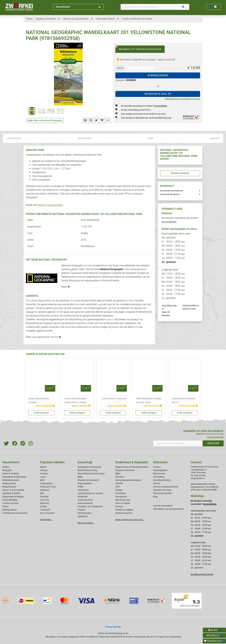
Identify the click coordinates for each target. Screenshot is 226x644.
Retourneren (159, 474)
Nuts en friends (123, 503)
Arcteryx (44, 474)
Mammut (44, 503)
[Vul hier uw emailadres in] (178, 443)
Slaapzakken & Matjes (13, 497)
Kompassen (121, 497)
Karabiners (121, 493)
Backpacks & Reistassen (90, 467)
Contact (157, 467)
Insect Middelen (10, 500)
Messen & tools (123, 500)
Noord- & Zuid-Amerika (50, 205)
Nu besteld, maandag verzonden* (144, 106)
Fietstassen (83, 490)
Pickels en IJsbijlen (124, 510)
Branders (120, 477)
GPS (117, 487)
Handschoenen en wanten (90, 493)
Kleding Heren (9, 483)
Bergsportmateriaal (125, 470)
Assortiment (78, 7)
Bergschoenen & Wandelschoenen (132, 467)
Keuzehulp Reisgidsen (170, 194)
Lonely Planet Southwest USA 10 (183, 401)
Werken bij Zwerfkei (162, 493)
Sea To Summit (47, 513)
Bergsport (7, 470)
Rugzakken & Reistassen (14, 477)
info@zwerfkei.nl (191, 306)
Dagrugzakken (85, 483)
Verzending (159, 477)
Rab (42, 493)
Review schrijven (180, 173)
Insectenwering (85, 500)
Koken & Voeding (11, 474)
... (58, 19)
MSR (42, 480)
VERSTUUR (213, 443)
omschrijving (14, 138)
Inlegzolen (83, 497)
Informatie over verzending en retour (182, 99)
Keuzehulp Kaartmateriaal (171, 191)
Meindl (43, 467)
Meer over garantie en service (43, 337)
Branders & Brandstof (88, 480)
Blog (155, 497)
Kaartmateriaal (85, 503)
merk (151, 138)
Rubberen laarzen (124, 513)
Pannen (119, 506)
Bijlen (80, 477)
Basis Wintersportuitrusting (91, 474)
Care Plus (45, 500)
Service (156, 483)
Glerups (44, 470)
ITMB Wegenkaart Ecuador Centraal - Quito (149, 401)
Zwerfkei (44, 497)
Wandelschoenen (11, 480)
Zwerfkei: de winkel (162, 490)
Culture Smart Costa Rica (114, 399)
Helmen (119, 490)
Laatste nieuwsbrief (163, 506)
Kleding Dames (10, 510)
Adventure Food (48, 487)
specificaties (85, 138)
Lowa (43, 477)
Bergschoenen (9, 487)
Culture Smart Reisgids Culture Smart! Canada (75, 401)
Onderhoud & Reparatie (132, 462)
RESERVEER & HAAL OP (158, 94)
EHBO (81, 487)
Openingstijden (160, 470)
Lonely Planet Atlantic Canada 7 (39, 401)
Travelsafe (45, 510)
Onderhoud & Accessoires (15, 513)
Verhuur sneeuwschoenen (166, 487)
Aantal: (120, 68)
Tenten (6, 506)
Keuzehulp (85, 462)
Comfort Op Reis (10, 503)
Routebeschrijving (162, 480)
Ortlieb (43, 506)
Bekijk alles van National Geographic (45, 120)
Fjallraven (45, 490)
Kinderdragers (85, 513)
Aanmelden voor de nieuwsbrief (168, 509)
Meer (66, 287)
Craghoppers (46, 483)
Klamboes (83, 516)
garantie (215, 138)
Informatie (160, 462)
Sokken (6, 467)
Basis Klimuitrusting (87, 470)
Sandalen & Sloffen (12, 493)
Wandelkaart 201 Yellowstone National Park (138, 48)
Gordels (119, 483)
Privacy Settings (113, 627)
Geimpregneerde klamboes (128, 480)
